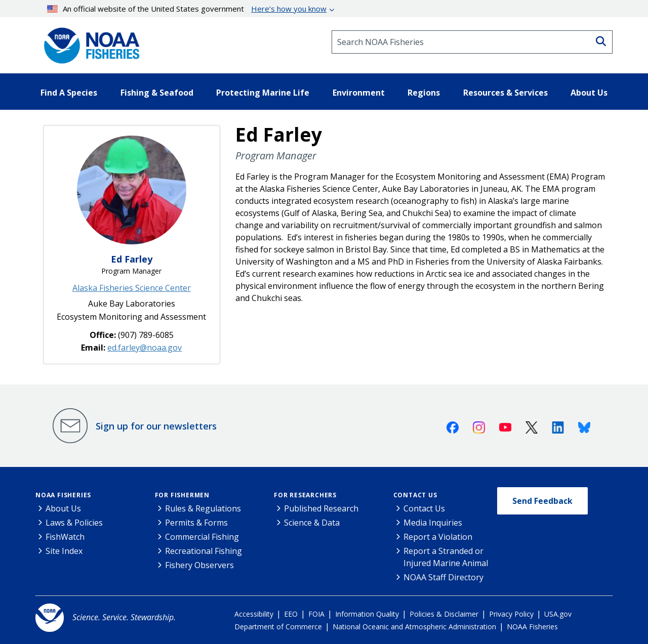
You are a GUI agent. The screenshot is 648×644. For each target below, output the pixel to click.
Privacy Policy (511, 614)
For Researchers (305, 495)
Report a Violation (438, 537)
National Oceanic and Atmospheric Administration (414, 627)
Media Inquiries (433, 523)
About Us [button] (589, 93)
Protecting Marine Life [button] (263, 93)
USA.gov (558, 614)
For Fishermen (182, 495)
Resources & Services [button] (505, 93)
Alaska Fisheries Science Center (132, 288)
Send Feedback (542, 501)
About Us (63, 508)
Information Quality (367, 614)
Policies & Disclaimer (444, 614)
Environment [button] (359, 93)
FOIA (316, 614)
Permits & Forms (196, 523)
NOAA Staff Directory (443, 577)
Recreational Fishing (204, 551)
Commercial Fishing (202, 537)
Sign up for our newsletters (156, 426)
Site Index (64, 551)
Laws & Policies (74, 523)
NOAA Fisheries (63, 495)
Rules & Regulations (203, 508)
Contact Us (415, 495)
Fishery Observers (199, 565)
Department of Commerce (278, 627)
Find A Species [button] (69, 93)
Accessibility (254, 614)
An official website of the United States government (187, 9)
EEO (291, 614)
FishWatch (65, 537)
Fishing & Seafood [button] (157, 93)
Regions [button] (424, 93)
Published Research (321, 508)
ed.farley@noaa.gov (145, 348)
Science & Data (312, 523)
